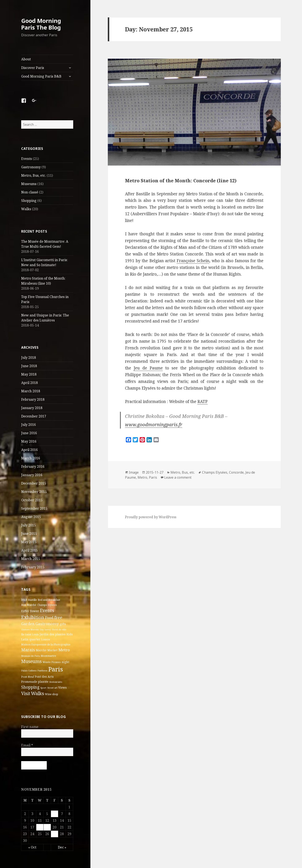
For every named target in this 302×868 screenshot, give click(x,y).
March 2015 (31, 559)
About (26, 59)
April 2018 (29, 383)
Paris (153, 477)
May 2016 (29, 441)
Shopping (29, 201)
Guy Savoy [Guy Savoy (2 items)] (45, 630)
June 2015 (29, 534)
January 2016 (32, 475)
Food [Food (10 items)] (49, 617)
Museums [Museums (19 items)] (31, 661)
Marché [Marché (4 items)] (41, 650)
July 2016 (29, 425)
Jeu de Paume (148, 368)
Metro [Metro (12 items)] (64, 650)
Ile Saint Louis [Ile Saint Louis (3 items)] (30, 634)
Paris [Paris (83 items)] (56, 669)
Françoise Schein (193, 261)
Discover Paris (33, 68)
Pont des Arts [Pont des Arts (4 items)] (44, 676)
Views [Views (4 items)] (62, 687)
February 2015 (33, 567)
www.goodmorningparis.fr (154, 424)
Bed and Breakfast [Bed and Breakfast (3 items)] (49, 600)
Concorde (236, 472)
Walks (26, 209)
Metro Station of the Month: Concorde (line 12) (181, 180)
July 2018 (29, 358)
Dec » (62, 847)
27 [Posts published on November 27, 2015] (55, 834)
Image (134, 472)
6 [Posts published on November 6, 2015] (55, 814)
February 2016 (33, 466)
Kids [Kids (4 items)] (70, 634)
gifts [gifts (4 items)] (63, 624)
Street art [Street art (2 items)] (52, 688)
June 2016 (29, 433)
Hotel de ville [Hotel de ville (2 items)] (59, 630)
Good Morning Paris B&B (41, 76)
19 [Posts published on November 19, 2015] (47, 827)
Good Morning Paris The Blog (41, 24)
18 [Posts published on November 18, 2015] (40, 827)
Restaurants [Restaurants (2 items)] (56, 682)
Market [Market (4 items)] (52, 650)
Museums (29, 184)
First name (30, 727)
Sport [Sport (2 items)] (43, 688)
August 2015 (31, 517)
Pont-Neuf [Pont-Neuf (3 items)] (28, 677)
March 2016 (31, 458)
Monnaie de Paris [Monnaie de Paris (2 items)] (31, 656)
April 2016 (29, 450)
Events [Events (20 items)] (47, 610)
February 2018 (33, 399)
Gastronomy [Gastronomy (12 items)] (47, 624)
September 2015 (34, 508)
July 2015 (29, 525)
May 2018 (29, 374)
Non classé (30, 192)
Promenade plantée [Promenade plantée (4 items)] (35, 681)
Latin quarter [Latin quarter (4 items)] (31, 639)
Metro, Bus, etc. (34, 175)
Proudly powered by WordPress (151, 517)
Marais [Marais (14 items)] (28, 650)
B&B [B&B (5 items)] (24, 599)
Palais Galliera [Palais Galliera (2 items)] (29, 670)
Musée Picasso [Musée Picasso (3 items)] (52, 662)
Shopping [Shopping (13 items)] (30, 687)
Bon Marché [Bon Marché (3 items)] (29, 605)
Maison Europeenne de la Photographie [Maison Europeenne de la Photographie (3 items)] (46, 645)
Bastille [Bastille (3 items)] (33, 600)
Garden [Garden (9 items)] (28, 624)
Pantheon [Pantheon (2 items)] (42, 670)
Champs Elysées (215, 472)
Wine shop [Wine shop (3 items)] (51, 694)
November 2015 (34, 492)
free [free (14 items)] (58, 617)
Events (27, 159)
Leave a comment (178, 477)
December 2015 (34, 483)
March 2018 (31, 391)
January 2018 (32, 408)
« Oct (32, 847)
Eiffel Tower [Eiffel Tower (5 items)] (30, 611)
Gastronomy (31, 167)
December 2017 (34, 416)
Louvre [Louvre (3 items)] (46, 639)
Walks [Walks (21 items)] (38, 693)
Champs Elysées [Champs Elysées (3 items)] (47, 605)
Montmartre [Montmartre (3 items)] (48, 656)
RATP (202, 402)
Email (27, 745)
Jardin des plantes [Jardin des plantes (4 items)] (53, 634)
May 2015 (29, 542)
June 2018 (29, 366)
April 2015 (29, 550)
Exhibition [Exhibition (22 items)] (33, 617)
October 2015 (32, 500)
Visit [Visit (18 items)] (26, 693)
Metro (142, 477)
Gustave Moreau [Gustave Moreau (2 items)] (30, 630)
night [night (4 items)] (65, 662)
